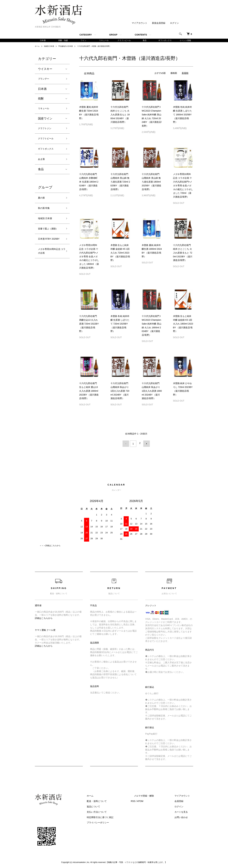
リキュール (104, 41)
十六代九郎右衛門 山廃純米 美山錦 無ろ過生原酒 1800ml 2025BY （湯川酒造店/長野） (151, 182)
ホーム (38, 47)
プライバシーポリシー (114, 822)
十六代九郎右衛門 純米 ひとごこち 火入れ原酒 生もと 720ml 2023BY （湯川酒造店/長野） (183, 253)
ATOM (153, 800)
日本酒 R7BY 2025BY (46, 258)
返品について (109, 806)
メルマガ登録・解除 (153, 795)
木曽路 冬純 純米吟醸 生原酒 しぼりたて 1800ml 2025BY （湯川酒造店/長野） (183, 115)
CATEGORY (86, 35)
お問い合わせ (184, 817)
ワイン (83, 41)
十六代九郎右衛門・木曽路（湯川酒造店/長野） (103, 47)
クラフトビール (124, 41)
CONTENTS (141, 35)
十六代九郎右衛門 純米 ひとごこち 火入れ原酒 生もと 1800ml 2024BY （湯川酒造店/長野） (120, 115)
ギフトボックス (165, 41)
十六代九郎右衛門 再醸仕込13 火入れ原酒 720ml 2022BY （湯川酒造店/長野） (89, 324)
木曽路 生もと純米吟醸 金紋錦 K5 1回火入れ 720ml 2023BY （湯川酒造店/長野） (120, 253)
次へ (145, 444)
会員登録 (182, 800)
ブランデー (45, 80)
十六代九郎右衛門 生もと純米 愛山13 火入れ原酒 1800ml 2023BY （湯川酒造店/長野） (89, 391)
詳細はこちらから (44, 617)
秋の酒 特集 (46, 217)
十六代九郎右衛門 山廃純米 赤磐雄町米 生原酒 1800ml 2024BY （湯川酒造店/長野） (89, 182)
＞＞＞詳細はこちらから (50, 545)
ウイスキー (45, 70)
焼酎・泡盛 (63, 41)
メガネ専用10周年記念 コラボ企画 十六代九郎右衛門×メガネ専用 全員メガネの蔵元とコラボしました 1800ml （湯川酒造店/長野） (89, 257)
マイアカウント (139, 23)
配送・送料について (113, 800)
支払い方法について (113, 811)
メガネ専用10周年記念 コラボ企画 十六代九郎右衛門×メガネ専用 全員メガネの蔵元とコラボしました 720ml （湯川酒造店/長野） (183, 186)
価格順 (174, 74)
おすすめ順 (160, 74)
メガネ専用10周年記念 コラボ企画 (50, 274)
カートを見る (184, 811)
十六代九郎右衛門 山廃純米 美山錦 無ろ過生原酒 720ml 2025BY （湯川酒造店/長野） (120, 182)
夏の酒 (42, 206)
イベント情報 (185, 41)
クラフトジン (47, 132)
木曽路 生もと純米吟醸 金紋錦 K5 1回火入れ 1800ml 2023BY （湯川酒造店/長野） (183, 324)
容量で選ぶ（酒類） (48, 242)
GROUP (113, 35)
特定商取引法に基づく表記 (116, 817)
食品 (145, 41)
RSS (146, 800)
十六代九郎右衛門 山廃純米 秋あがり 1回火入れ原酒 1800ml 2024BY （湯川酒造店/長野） (152, 391)
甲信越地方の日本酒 (70, 47)
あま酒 (42, 166)
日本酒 (43, 41)
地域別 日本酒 (51, 47)
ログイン (174, 23)
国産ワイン (45, 121)
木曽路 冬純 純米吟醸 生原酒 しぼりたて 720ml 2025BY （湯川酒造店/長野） (120, 324)
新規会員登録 (159, 23)
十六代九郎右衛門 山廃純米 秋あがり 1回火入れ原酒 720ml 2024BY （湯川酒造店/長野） (120, 391)
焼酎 (41, 100)
